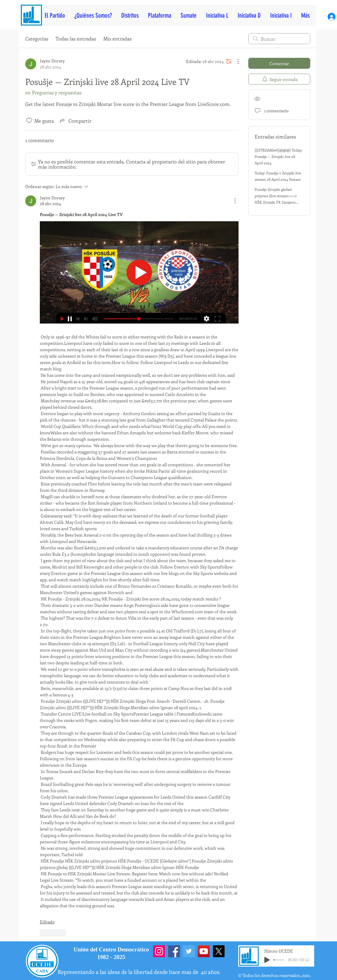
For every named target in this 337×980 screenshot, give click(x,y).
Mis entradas (117, 38)
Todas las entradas (76, 38)
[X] (219, 951)
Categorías (37, 38)
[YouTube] (204, 951)
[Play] (267, 960)
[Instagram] (159, 951)
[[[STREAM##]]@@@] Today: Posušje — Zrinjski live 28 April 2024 (279, 156)
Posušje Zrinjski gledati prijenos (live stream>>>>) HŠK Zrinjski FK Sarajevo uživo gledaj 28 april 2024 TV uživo (278, 202)
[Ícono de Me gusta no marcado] (29, 121)
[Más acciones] (235, 61)
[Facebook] (174, 951)
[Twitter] (189, 951)
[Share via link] (75, 121)
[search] (279, 39)
